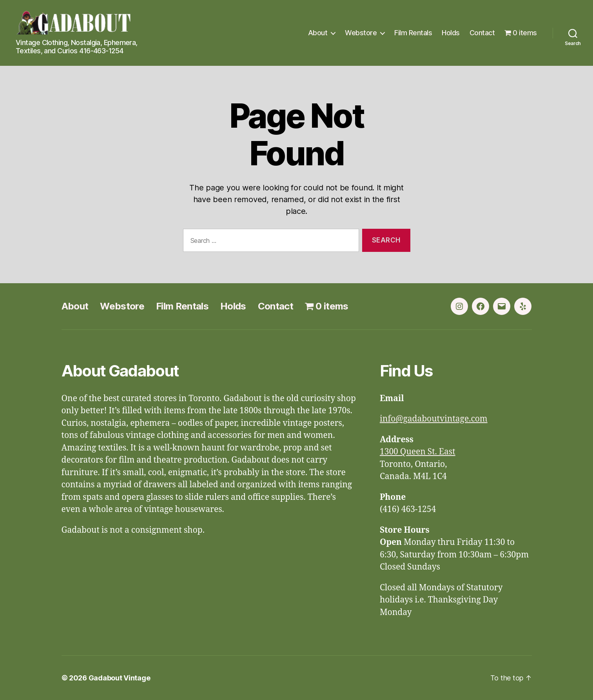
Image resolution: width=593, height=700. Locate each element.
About (318, 33)
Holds (451, 33)
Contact (482, 33)
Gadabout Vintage (120, 678)
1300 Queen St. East (418, 452)
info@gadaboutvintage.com (434, 419)
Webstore (361, 33)
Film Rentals (413, 33)
